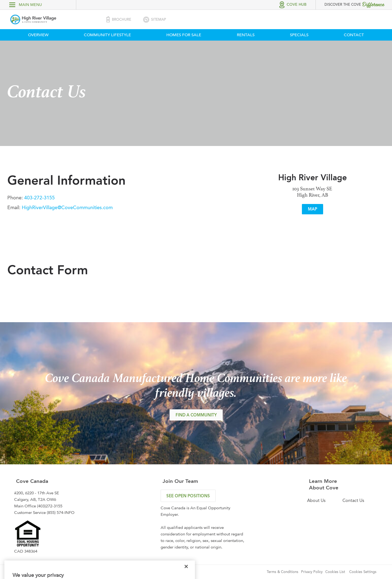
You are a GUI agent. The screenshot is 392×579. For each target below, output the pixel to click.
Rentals (246, 35)
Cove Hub (297, 4)
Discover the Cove (354, 4)
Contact (354, 35)
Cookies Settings (363, 572)
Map (313, 209)
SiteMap (154, 20)
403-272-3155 (39, 198)
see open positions (188, 496)
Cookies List (335, 572)
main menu (26, 5)
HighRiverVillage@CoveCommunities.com (67, 208)
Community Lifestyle (107, 35)
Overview (38, 35)
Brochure (118, 19)
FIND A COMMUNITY (196, 415)
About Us (316, 500)
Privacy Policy (312, 572)
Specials (299, 35)
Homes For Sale (184, 35)
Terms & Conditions (283, 572)
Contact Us (353, 500)
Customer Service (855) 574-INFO (44, 513)
